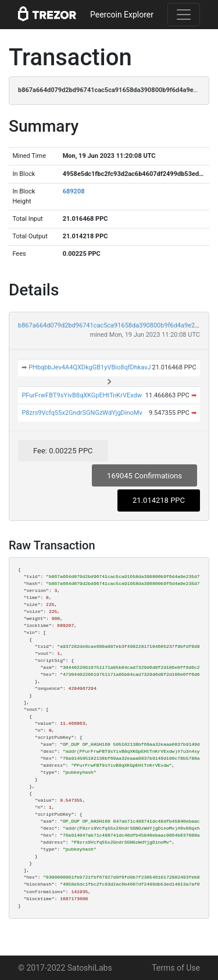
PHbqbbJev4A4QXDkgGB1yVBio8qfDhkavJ (90, 367)
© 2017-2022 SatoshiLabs (65, 968)
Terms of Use (176, 968)
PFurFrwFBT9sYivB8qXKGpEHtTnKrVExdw (82, 395)
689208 (74, 191)
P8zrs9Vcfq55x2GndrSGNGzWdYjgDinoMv (82, 413)
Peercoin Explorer (122, 15)
